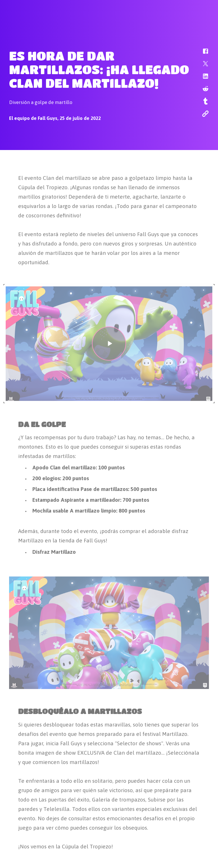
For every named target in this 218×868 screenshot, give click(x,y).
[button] (202, 54)
